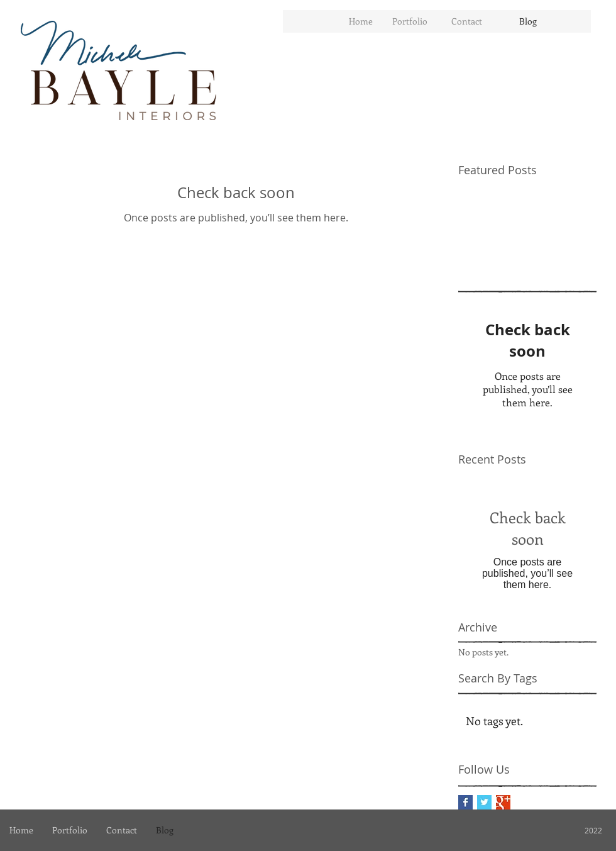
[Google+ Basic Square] (503, 802)
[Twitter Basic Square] (484, 802)
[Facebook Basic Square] (465, 802)
